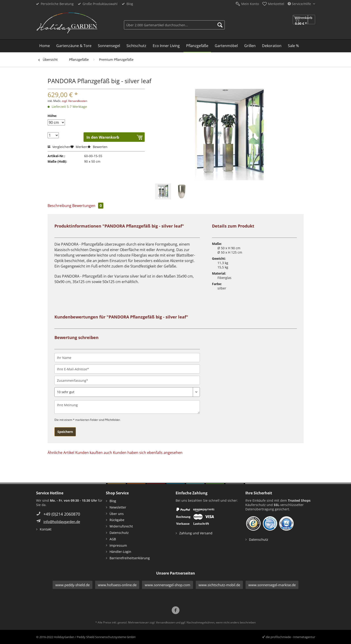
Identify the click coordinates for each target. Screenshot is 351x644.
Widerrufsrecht (121, 526)
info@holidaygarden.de (62, 522)
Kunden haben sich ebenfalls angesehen (148, 453)
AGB (113, 539)
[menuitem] (174, 24)
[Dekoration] (272, 46)
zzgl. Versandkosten (74, 101)
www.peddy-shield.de (72, 585)
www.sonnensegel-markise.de (272, 585)
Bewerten (97, 147)
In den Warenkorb (103, 137)
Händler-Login (120, 552)
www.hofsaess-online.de (117, 585)
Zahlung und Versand (196, 533)
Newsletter (118, 507)
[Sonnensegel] (109, 46)
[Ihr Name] (127, 358)
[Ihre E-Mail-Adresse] (127, 369)
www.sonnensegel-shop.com (167, 585)
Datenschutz (119, 533)
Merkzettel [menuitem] (276, 4)
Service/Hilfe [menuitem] (300, 4)
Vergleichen (59, 147)
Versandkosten (165, 622)
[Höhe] (56, 122)
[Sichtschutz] (136, 46)
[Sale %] (293, 46)
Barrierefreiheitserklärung (130, 558)
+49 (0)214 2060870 (62, 514)
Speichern (65, 432)
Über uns (117, 514)
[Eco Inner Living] (166, 46)
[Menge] (53, 135)
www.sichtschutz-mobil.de (219, 585)
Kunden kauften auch (94, 453)
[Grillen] (250, 46)
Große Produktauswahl (100, 4)
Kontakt (46, 529)
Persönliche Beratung (57, 4)
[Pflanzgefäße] (197, 46)
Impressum (118, 545)
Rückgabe (117, 520)
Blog (130, 4)
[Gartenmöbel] (226, 46)
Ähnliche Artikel (61, 453)
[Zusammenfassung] (127, 380)
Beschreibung (59, 206)
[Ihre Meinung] (127, 407)
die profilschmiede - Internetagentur (290, 637)
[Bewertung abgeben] (127, 392)
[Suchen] (220, 25)
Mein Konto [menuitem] (250, 4)
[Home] (45, 46)
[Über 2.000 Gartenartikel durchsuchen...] (174, 25)
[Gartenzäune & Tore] (74, 46)
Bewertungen (88, 206)
